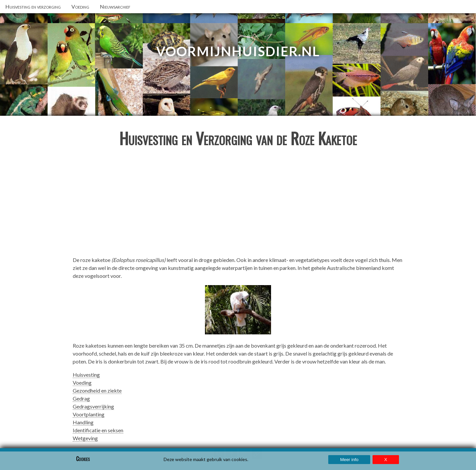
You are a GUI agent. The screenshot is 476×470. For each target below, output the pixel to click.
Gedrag (81, 398)
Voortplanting (89, 414)
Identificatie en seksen (98, 430)
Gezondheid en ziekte (97, 390)
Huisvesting (86, 375)
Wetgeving (85, 438)
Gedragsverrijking (93, 406)
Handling (83, 422)
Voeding (82, 383)
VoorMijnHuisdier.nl (238, 51)
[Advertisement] (238, 204)
